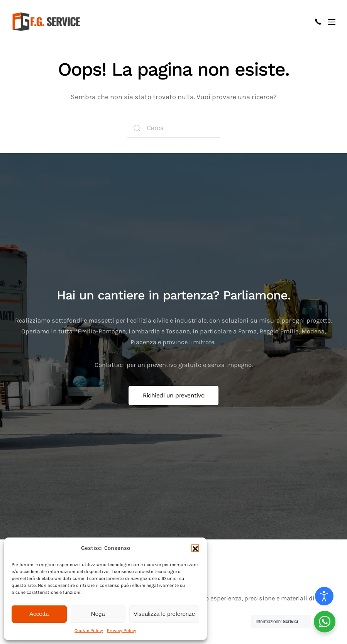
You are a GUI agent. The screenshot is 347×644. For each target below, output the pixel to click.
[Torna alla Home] (48, 22)
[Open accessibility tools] (324, 596)
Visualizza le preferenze (164, 614)
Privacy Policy (122, 630)
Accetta (39, 614)
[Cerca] (174, 128)
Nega (98, 614)
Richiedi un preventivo (173, 396)
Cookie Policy (89, 630)
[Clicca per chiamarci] (318, 21)
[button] (195, 548)
